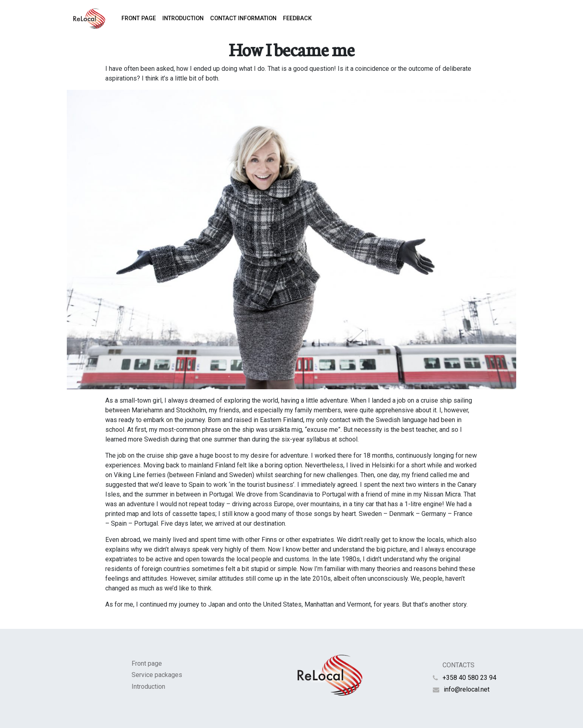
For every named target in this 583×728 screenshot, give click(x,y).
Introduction (183, 18)
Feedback (297, 18)
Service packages (157, 675)
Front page (139, 18)
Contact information (243, 18)
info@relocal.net (467, 689)
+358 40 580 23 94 (469, 678)
